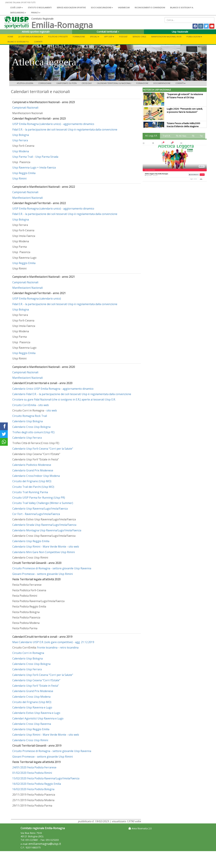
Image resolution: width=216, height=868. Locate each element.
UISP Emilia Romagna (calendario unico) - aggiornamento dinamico (53, 124)
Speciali (95, 37)
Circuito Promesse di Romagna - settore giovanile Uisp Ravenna (52, 568)
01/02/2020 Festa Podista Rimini (32, 773)
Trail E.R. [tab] (167, 136)
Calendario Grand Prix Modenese (33, 470)
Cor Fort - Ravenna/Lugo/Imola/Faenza (36, 514)
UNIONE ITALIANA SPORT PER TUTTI (20, 2)
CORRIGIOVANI (45, 83)
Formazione (79, 37)
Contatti (38, 42)
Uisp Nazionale (180, 32)
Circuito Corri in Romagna (28, 653)
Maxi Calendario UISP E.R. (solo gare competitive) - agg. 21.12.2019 (53, 642)
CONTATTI (180, 83)
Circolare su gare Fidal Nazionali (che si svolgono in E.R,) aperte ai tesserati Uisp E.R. (64, 399)
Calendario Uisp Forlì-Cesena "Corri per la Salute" (43, 449)
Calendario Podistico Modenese (32, 465)
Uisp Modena (21, 151)
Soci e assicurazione (102, 8)
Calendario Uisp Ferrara (27, 438)
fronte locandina (47, 647)
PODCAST (123, 37)
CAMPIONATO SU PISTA (66, 83)
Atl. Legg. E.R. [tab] (151, 136)
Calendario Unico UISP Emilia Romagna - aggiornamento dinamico (53, 389)
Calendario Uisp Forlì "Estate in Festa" (36, 686)
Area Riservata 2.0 (140, 828)
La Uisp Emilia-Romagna (31, 37)
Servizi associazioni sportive (71, 8)
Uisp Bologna (21, 135)
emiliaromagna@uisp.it (45, 844)
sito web (44, 405)
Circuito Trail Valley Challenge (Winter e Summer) (43, 503)
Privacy (36, 13)
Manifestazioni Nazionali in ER (166, 37)
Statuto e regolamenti (40, 8)
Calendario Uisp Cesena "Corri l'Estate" (36, 680)
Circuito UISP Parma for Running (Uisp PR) (39, 498)
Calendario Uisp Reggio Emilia (31, 541)
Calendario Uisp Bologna (28, 421)
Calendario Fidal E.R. (25, 394)
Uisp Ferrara (20, 140)
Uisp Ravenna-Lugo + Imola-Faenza (34, 167)
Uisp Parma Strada (47, 157)
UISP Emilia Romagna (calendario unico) (37, 299)
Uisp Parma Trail (23, 157)
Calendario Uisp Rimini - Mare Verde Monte (39, 547)
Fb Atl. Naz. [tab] (181, 136)
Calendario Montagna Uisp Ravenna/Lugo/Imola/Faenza (47, 530)
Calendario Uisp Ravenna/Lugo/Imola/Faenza (40, 509)
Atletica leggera (25, 83)
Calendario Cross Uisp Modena (31, 697)
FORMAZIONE (142, 83)
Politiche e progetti (58, 37)
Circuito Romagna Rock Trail (30, 416)
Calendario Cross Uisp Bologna (31, 427)
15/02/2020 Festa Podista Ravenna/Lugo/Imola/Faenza (46, 778)
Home (10, 37)
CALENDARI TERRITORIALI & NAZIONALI (114, 83)
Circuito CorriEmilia (24, 405)
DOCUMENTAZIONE (162, 83)
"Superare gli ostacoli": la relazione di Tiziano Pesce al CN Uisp (185, 96)
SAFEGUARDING (18, 13)
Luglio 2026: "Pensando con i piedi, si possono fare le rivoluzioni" (185, 110)
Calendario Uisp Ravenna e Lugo (32, 707)
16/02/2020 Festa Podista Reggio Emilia (37, 784)
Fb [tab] (193, 136)
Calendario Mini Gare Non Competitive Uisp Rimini (44, 552)
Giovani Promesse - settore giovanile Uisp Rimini (43, 574)
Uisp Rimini (19, 178)
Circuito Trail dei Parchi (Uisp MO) (33, 487)
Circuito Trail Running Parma (30, 492)
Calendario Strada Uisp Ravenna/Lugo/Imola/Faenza (44, 525)
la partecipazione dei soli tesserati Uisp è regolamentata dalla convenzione (71, 129)
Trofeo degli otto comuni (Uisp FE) (33, 432)
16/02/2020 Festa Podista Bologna (33, 789)
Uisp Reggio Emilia (24, 173)
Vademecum (124, 8)
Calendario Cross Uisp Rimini (30, 740)
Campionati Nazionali (25, 108)
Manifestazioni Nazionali (28, 198)
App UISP (109, 37)
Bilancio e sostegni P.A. (182, 8)
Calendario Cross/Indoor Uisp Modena (36, 476)
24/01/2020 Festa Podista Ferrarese (34, 767)
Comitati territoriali (108, 32)
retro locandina (69, 647)
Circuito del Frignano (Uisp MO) (32, 481)
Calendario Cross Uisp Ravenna (32, 724)
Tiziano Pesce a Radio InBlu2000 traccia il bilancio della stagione (183, 125)
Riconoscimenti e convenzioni (150, 8)
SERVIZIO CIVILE (139, 37)
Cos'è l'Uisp (16, 8)
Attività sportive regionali (36, 32)
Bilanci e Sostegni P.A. (18, 42)
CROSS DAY (87, 83)
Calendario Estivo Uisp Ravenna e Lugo (36, 713)
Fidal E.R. (18, 129)
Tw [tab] (201, 136)
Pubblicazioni (194, 37)
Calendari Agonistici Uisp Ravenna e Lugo (38, 718)
